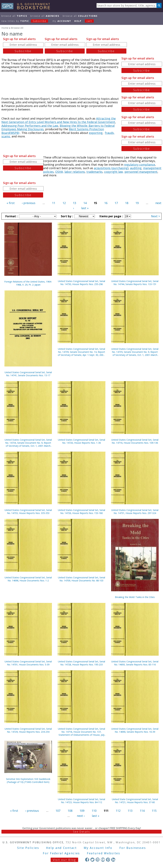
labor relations (75, 172)
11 (54, 203)
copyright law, (114, 172)
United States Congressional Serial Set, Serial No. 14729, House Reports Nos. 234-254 (28, 730)
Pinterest (108, 860)
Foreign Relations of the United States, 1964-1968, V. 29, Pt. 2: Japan (28, 283)
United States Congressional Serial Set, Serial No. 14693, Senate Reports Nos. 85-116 (135, 663)
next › (81, 816)
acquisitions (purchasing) (111, 168)
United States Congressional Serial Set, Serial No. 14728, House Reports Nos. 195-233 (81, 663)
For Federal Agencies (61, 853)
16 (106, 203)
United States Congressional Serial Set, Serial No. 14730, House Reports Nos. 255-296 (81, 283)
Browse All (14, 16)
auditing (136, 168)
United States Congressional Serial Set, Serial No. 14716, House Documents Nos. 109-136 (135, 441)
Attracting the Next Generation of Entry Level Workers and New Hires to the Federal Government (59, 120)
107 (58, 811)
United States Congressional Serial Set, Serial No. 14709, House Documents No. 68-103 (81, 579)
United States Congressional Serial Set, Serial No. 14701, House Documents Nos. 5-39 (28, 663)
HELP (78, 21)
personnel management (141, 172)
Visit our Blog (64, 860)
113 (130, 811)
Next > (156, 216)
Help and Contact (61, 848)
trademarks (94, 172)
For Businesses (133, 848)
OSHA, (59, 172)
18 (127, 203)
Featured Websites (104, 853)
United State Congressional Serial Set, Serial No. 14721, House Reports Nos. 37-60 (135, 801)
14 (85, 203)
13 (74, 203)
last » (85, 208)
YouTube (103, 860)
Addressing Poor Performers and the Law (30, 126)
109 (82, 811)
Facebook (87, 860)
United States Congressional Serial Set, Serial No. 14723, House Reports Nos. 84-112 (81, 801)
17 (116, 203)
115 (154, 811)
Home (5, 28)
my (62, 21)
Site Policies (28, 848)
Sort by (66, 216)
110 (94, 811)
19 (137, 203)
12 (64, 203)
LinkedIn (113, 860)
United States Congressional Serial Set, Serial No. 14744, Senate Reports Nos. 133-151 (135, 283)
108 (70, 811)
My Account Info (98, 848)
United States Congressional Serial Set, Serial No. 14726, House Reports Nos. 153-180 (81, 512)
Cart (89, 21)
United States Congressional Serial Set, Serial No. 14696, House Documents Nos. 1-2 (28, 579)
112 (118, 811)
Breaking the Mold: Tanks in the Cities (135, 597)
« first (11, 203)
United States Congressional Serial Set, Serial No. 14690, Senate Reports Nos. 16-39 (135, 730)
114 (142, 811)
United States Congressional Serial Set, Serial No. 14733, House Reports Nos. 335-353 (28, 512)
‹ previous (29, 203)
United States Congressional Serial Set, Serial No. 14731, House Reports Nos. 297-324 (135, 512)
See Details (81, 832)
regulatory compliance (140, 165)
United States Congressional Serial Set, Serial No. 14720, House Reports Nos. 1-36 (81, 441)
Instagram (98, 860)
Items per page (111, 216)
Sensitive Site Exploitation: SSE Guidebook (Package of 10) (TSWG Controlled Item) (28, 780)
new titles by (26, 21)
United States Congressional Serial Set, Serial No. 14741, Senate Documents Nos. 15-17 (28, 374)
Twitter (92, 860)
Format (11, 216)
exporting (96, 133)
